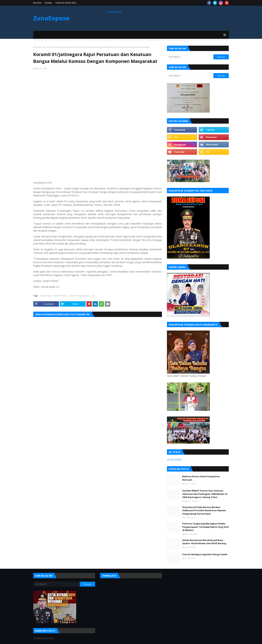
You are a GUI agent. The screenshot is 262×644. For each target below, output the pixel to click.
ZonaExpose (51, 18)
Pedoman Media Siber (66, 3)
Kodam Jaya (46, 296)
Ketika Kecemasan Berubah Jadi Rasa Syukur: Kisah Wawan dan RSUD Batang (204, 542)
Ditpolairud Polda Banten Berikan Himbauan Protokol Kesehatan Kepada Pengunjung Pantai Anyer (204, 510)
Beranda (37, 3)
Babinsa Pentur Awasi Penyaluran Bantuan (201, 478)
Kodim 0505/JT (60, 296)
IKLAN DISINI (114, 12)
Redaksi (48, 3)
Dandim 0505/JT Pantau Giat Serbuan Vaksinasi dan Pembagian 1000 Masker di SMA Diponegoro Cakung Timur (205, 494)
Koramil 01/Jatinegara (79, 296)
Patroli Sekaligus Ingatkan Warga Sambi (205, 554)
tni (44, 47)
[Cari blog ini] (190, 57)
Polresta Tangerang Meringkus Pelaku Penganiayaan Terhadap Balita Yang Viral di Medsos (205, 527)
